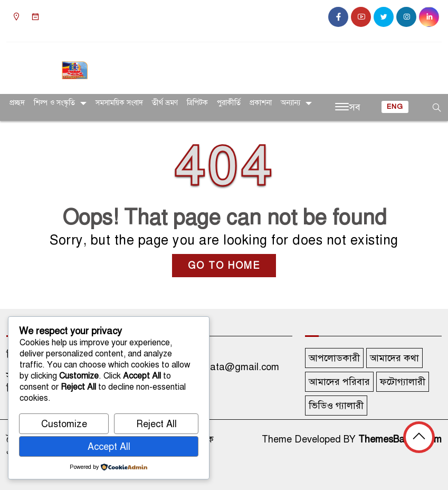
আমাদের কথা (394, 358)
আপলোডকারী (334, 358)
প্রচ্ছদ (17, 103)
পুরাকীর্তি (229, 103)
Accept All (109, 447)
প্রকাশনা (261, 103)
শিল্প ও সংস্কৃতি (54, 103)
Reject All (156, 424)
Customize (64, 424)
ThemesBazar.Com (400, 439)
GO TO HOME (224, 266)
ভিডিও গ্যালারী (336, 406)
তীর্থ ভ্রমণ (165, 103)
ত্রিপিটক (197, 103)
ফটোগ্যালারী (403, 382)
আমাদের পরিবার (339, 382)
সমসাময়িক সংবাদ (119, 103)
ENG (395, 107)
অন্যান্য (290, 103)
